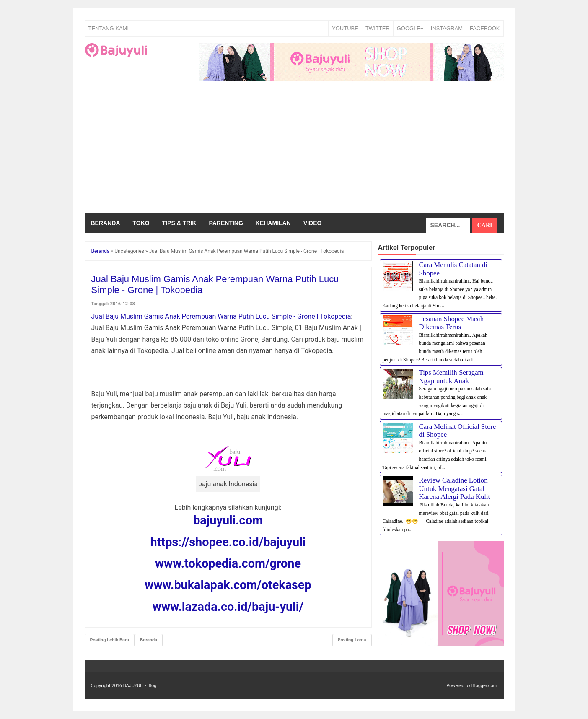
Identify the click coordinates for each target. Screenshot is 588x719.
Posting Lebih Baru (110, 640)
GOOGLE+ (410, 28)
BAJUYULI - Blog (140, 686)
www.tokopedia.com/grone (228, 563)
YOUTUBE (345, 28)
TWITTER (378, 28)
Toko (141, 223)
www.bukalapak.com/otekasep (228, 585)
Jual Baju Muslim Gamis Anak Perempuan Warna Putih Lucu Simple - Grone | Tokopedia (221, 316)
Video (313, 223)
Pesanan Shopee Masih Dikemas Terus (452, 323)
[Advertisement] (294, 150)
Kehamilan (273, 223)
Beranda (106, 223)
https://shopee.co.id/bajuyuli (228, 542)
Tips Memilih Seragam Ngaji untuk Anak (451, 377)
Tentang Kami (109, 28)
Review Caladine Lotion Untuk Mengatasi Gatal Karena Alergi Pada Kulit (455, 488)
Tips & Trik (179, 223)
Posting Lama (352, 640)
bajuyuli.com (228, 520)
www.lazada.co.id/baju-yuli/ (228, 607)
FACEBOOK (485, 28)
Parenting (226, 223)
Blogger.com (484, 686)
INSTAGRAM (447, 28)
